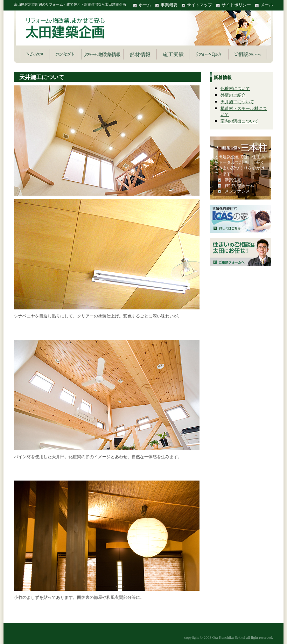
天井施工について (237, 102)
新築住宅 (233, 180)
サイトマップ (199, 5)
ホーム (145, 5)
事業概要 (169, 5)
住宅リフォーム (239, 185)
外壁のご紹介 (233, 95)
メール (267, 5)
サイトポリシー (236, 5)
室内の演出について (239, 121)
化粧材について (235, 89)
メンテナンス (237, 191)
